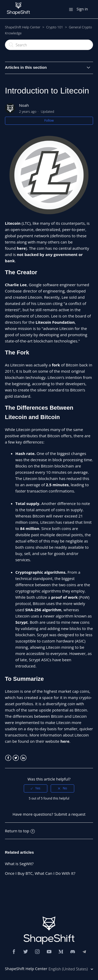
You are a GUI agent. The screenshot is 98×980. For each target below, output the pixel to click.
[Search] (49, 45)
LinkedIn (23, 758)
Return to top (20, 831)
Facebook (8, 758)
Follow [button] (49, 120)
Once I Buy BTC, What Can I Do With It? (40, 873)
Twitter (16, 758)
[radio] (36, 788)
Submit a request (70, 814)
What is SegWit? (19, 864)
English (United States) (69, 969)
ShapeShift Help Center (23, 27)
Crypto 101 (55, 27)
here (65, 741)
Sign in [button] (82, 9)
